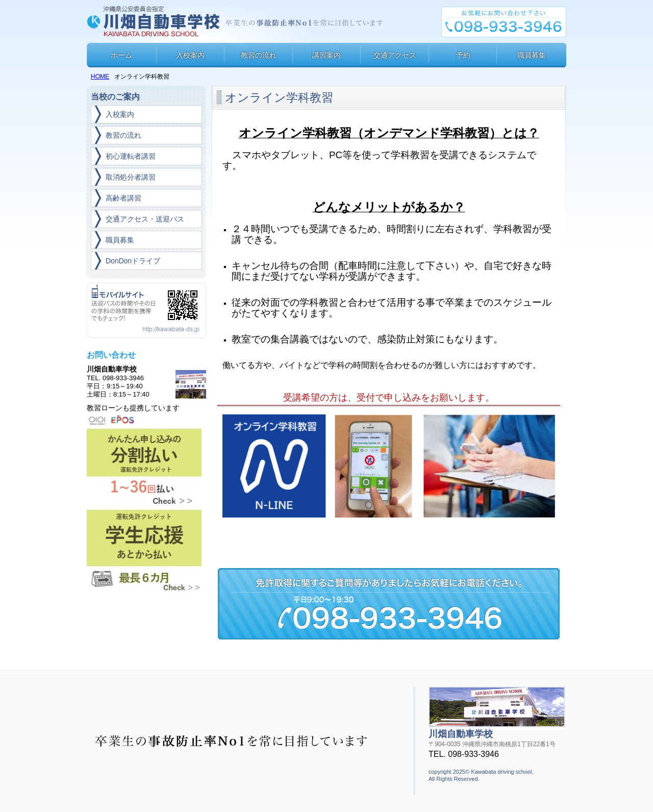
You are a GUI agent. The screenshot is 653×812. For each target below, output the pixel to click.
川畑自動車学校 (155, 21)
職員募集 (532, 55)
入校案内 (190, 55)
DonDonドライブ (133, 261)
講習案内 (326, 55)
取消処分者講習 (131, 177)
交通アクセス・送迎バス (145, 219)
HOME (100, 77)
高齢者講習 (123, 198)
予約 (463, 55)
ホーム (121, 55)
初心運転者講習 (131, 156)
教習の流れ (259, 55)
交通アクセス (395, 55)
